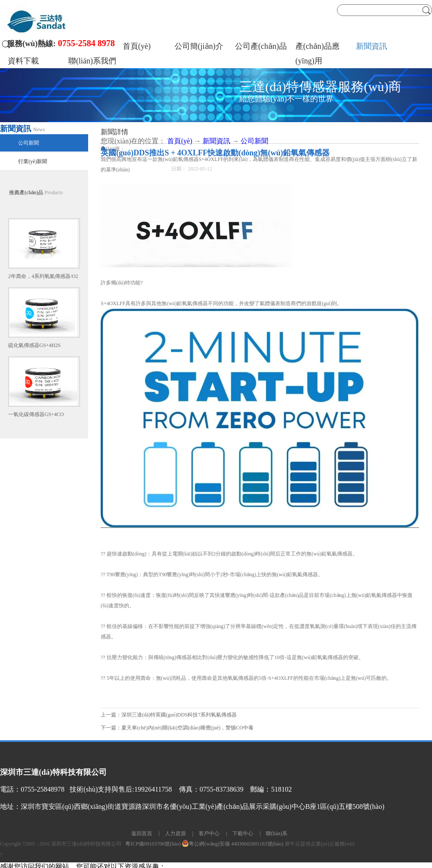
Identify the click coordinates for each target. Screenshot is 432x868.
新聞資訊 (216, 141)
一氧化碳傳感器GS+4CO (36, 414)
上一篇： (169, 715)
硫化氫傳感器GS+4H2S (34, 345)
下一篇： (177, 728)
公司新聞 (254, 141)
